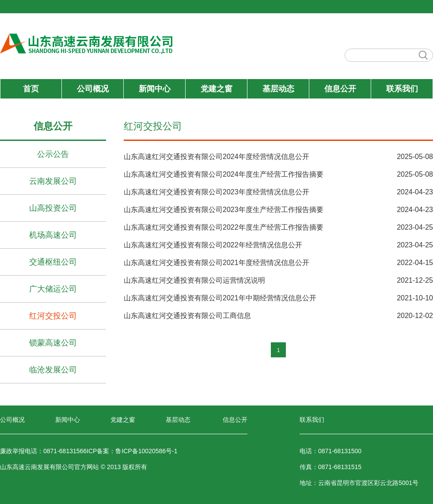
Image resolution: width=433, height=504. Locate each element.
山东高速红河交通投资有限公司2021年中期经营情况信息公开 (220, 298)
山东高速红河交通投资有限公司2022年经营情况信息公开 (213, 245)
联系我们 (402, 89)
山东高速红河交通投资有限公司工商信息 (187, 316)
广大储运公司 (53, 289)
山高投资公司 (53, 208)
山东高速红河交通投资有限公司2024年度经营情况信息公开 (216, 157)
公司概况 (93, 89)
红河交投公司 (53, 316)
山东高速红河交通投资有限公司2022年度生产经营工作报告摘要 (224, 227)
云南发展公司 (53, 181)
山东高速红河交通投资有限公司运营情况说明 (194, 280)
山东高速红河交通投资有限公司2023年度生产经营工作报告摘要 (224, 210)
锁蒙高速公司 (53, 343)
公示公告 (53, 154)
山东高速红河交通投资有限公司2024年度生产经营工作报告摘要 (224, 174)
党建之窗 (216, 89)
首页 (31, 89)
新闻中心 (155, 89)
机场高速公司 (53, 235)
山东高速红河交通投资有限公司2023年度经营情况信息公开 (216, 192)
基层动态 (278, 89)
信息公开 (340, 89)
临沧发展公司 (53, 370)
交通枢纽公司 (53, 262)
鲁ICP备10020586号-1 (146, 451)
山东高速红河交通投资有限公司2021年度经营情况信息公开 (216, 263)
